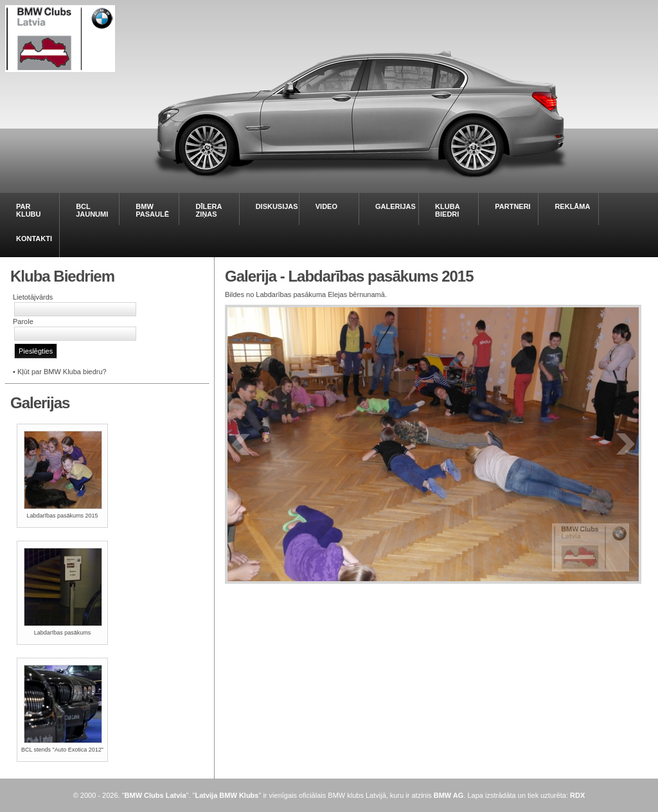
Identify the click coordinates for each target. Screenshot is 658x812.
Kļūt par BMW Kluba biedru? (62, 372)
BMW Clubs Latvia (156, 795)
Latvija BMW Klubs (227, 795)
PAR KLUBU (29, 210)
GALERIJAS (396, 206)
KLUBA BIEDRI (447, 210)
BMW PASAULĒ (152, 210)
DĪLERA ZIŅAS (209, 210)
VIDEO (326, 206)
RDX (577, 795)
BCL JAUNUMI (92, 210)
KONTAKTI (34, 239)
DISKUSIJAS (277, 206)
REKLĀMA (572, 206)
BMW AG (449, 795)
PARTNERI (512, 206)
